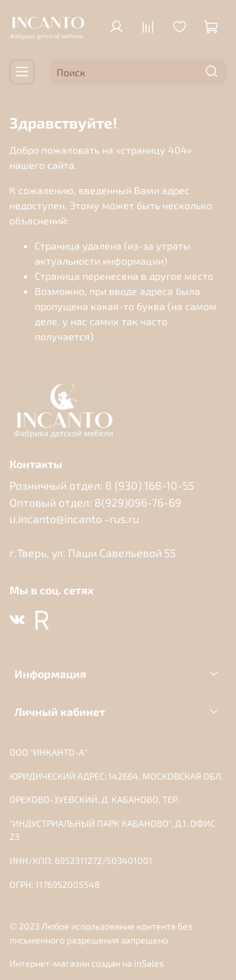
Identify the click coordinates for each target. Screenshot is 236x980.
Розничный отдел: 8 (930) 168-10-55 (102, 485)
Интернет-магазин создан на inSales (87, 963)
